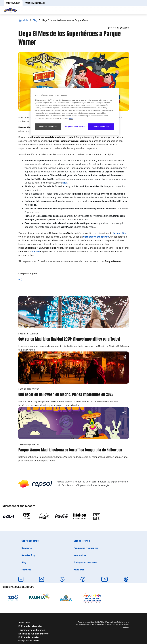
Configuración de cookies (29, 640)
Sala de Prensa (82, 541)
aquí (65, 182)
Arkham (35, 251)
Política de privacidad (30, 626)
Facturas (26, 569)
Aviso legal (24, 622)
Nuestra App (29, 555)
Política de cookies (29, 637)
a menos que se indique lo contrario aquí (95, 624)
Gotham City (119, 233)
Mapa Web (79, 569)
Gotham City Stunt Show (96, 237)
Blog (24, 562)
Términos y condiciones (32, 630)
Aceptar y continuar (101, 127)
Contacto (27, 548)
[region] (75, 112)
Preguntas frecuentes (86, 548)
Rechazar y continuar (48, 127)
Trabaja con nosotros (85, 562)
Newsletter (80, 555)
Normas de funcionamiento (34, 633)
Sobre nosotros (30, 541)
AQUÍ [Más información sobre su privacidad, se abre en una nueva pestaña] (71, 118)
